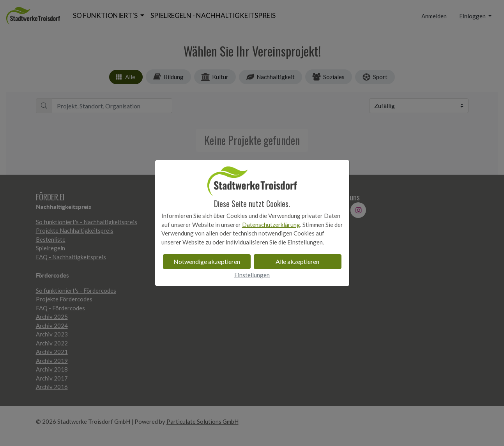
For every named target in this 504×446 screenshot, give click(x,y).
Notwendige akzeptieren (207, 261)
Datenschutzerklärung (271, 225)
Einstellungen (252, 275)
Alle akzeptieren (297, 261)
